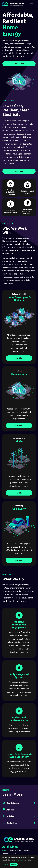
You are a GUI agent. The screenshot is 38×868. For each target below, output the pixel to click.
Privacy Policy (20, 860)
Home (4, 851)
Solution (12, 851)
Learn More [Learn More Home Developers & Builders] (19, 358)
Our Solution (19, 64)
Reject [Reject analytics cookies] (6, 865)
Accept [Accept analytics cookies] (14, 865)
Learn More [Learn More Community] (19, 560)
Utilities (28, 851)
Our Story (19, 171)
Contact (5, 854)
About (20, 851)
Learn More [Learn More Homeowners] (19, 426)
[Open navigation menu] (32, 4)
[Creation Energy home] (13, 4)
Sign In (13, 854)
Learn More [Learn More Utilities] (19, 493)
